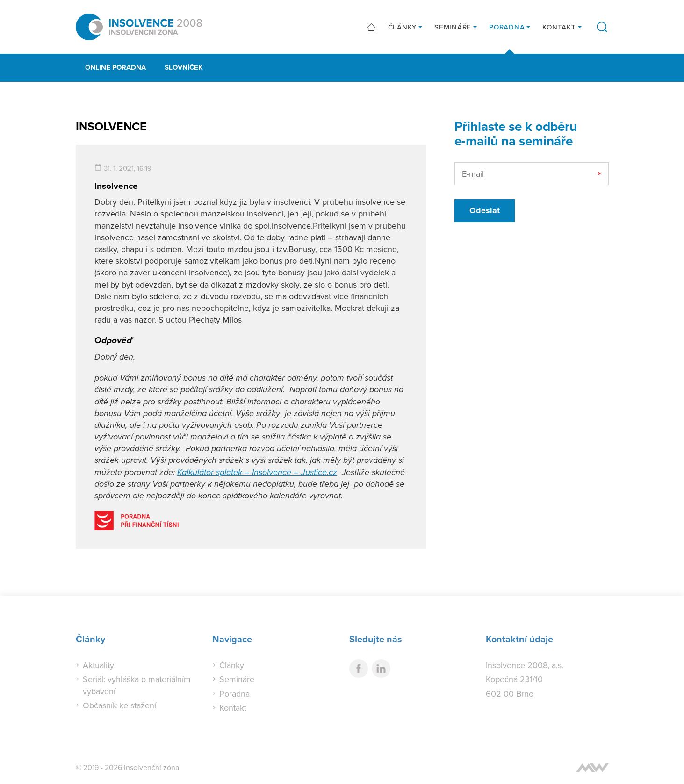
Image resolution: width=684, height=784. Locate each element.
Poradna (507, 27)
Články (403, 27)
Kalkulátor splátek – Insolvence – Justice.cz (257, 472)
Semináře (453, 27)
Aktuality (98, 665)
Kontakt (559, 27)
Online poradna (115, 67)
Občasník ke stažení (119, 705)
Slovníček (184, 67)
